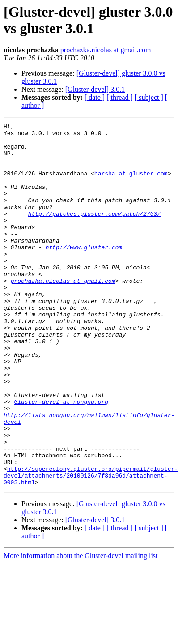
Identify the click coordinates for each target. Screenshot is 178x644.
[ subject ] (149, 97)
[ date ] (95, 97)
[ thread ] (120, 97)
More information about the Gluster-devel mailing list (81, 628)
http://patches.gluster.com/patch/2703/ (94, 232)
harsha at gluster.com (131, 184)
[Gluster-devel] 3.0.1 (95, 89)
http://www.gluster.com (84, 273)
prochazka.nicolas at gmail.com (106, 50)
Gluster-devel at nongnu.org (61, 458)
